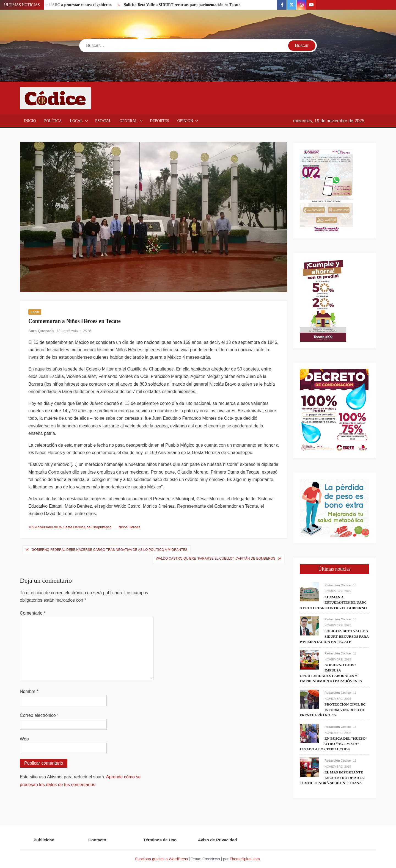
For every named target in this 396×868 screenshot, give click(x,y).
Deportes (159, 121)
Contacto (97, 840)
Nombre (29, 691)
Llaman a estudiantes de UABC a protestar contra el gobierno (333, 602)
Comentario (33, 613)
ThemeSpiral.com (245, 859)
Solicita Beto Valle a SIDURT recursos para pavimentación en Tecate (182, 5)
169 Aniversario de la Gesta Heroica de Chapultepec (70, 527)
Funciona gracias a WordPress (161, 859)
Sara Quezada (41, 331)
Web (24, 739)
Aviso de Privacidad (218, 840)
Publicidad (44, 840)
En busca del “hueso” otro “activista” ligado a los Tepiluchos (334, 744)
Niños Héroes (129, 527)
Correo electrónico (39, 715)
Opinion (185, 121)
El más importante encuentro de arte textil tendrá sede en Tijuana (332, 778)
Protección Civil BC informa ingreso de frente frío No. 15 (333, 710)
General (128, 121)
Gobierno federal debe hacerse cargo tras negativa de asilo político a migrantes (109, 550)
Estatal (103, 121)
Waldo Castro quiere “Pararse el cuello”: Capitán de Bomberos (216, 559)
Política (53, 121)
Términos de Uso (160, 840)
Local (76, 121)
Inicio (30, 121)
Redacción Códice (338, 585)
